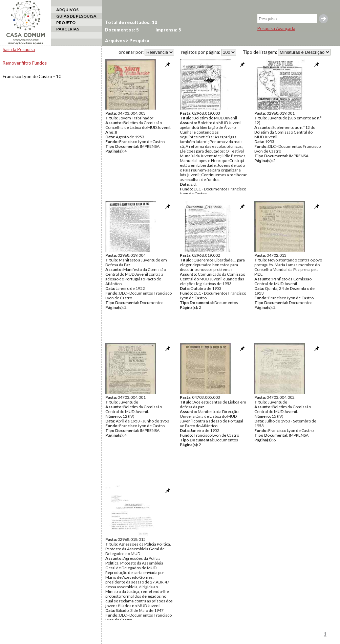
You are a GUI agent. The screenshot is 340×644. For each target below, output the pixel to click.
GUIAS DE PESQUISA (76, 16)
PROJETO (66, 22)
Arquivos (115, 41)
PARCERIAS (68, 29)
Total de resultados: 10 (131, 22)
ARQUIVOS (67, 10)
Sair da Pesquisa (19, 49)
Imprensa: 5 (168, 30)
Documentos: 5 (122, 30)
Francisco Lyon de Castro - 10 (32, 76)
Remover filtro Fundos (25, 63)
